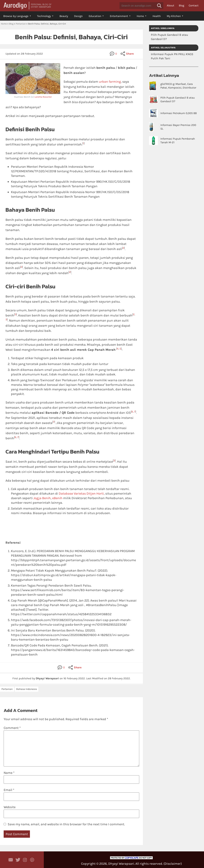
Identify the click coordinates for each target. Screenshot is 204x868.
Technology (44, 16)
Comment (12, 728)
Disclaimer (173, 864)
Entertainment (119, 16)
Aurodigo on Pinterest (32, 860)
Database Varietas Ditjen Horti (81, 493)
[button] (159, 6)
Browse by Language (16, 16)
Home (140, 16)
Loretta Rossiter (43, 97)
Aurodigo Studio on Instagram (25, 860)
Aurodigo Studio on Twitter (18, 860)
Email (9, 790)
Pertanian (21, 24)
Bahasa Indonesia (27, 689)
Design (78, 16)
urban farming (110, 82)
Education (95, 16)
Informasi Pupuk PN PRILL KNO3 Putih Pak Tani (172, 56)
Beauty (64, 16)
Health (157, 16)
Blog (181, 5)
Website (10, 807)
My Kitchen (174, 16)
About (171, 5)
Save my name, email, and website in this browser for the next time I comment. (66, 824)
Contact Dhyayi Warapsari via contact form (11, 860)
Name (9, 773)
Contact (194, 5)
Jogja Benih (42, 498)
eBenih (57, 498)
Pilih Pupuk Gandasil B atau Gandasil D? (170, 37)
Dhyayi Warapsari (121, 864)
